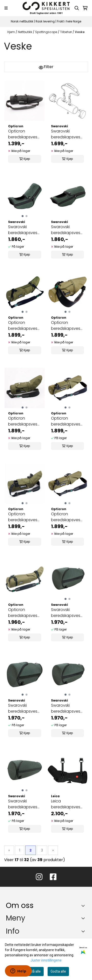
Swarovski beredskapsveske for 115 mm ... (68, 613)
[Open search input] (77, 8)
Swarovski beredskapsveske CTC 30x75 (68, 134)
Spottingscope (46, 32)
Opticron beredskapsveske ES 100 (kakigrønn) (25, 613)
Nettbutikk (25, 32)
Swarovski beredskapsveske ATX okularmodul (25, 230)
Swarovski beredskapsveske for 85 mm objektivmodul (68, 708)
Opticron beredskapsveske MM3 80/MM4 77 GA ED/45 (25, 326)
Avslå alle (33, 971)
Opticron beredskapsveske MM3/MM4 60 (68, 421)
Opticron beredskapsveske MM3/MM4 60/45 (25, 517)
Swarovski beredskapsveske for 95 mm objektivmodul (25, 804)
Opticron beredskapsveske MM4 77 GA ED (25, 134)
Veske (80, 32)
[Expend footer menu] (84, 918)
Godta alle (58, 971)
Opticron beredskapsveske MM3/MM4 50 (68, 326)
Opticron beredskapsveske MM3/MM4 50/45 (25, 421)
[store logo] (46, 8)
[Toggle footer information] (84, 906)
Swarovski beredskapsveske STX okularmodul (68, 230)
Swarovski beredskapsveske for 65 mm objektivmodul (25, 708)
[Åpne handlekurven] (85, 8)
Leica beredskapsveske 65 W (68, 804)
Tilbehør (66, 32)
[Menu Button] (6, 8)
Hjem (12, 32)
